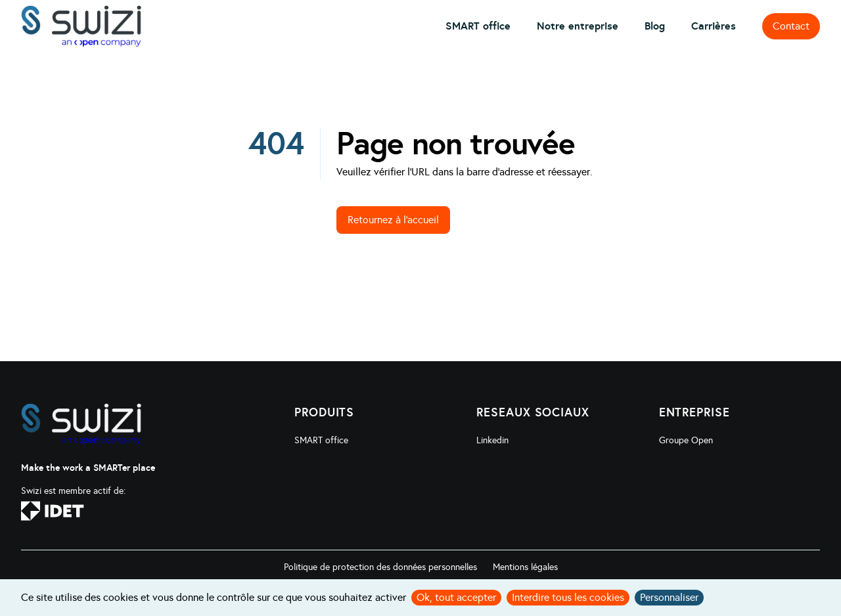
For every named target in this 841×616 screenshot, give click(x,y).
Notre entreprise (578, 26)
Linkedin (492, 440)
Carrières (714, 26)
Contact (791, 26)
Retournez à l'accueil (393, 220)
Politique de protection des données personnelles (380, 567)
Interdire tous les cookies (568, 597)
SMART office (478, 26)
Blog (655, 26)
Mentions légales (525, 567)
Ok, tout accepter (456, 597)
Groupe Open (686, 440)
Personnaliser (669, 597)
